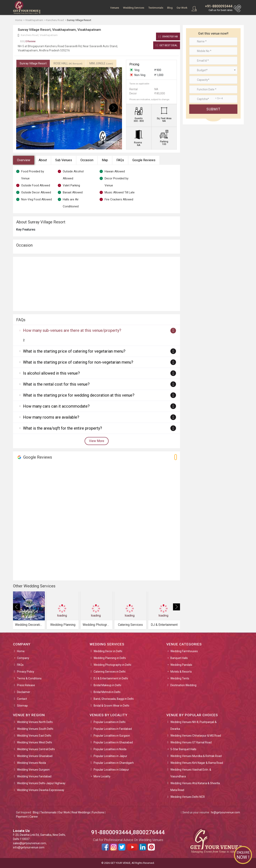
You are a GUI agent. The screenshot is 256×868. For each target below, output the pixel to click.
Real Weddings (81, 812)
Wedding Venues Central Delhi (36, 749)
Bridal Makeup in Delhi (107, 685)
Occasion (87, 160)
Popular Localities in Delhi (109, 722)
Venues (115, 8)
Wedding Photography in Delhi (112, 665)
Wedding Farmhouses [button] (184, 651)
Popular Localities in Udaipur (111, 770)
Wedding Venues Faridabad (34, 776)
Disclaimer (24, 692)
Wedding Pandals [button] (181, 665)
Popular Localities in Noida (110, 749)
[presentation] (25, 108)
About (43, 160)
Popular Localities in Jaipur (110, 756)
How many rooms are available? (51, 417)
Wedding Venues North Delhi (35, 722)
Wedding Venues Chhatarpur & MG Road (196, 736)
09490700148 (168, 36)
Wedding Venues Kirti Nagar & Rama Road (197, 763)
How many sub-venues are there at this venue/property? (72, 330)
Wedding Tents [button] (180, 678)
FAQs (120, 160)
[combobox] (213, 70)
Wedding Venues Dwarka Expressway (41, 790)
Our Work (182, 8)
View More (97, 441)
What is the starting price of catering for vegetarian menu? (74, 351)
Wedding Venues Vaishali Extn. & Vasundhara (191, 773)
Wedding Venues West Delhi (34, 742)
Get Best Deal (167, 45)
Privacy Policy (26, 672)
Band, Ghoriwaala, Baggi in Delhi (114, 699)
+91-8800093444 (219, 6)
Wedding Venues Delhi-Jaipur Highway (41, 783)
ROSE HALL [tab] (68, 63)
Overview (24, 160)
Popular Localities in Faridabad (113, 729)
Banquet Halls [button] (179, 658)
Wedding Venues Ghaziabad (35, 756)
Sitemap (22, 706)
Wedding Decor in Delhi (108, 651)
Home (21, 651)
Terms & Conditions (29, 678)
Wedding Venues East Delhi (34, 736)
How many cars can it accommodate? (56, 406)
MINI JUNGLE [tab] (101, 63)
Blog (170, 8)
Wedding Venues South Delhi (35, 729)
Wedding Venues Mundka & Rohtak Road (196, 756)
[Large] (213, 99)
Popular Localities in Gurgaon (112, 736)
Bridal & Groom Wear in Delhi (111, 706)
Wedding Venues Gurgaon (33, 770)
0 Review (28, 41)
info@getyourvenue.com (29, 847)
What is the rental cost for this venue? (56, 384)
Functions (98, 812)
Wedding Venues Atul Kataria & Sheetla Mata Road (195, 787)
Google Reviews (144, 160)
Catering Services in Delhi (109, 672)
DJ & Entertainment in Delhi (111, 678)
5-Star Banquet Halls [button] (183, 749)
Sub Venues (64, 160)
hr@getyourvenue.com (225, 812)
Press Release (26, 685)
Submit (213, 109)
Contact (22, 699)
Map (105, 160)
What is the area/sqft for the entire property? (62, 428)
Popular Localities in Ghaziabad (113, 742)
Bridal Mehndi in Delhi (107, 692)
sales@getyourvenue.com (29, 843)
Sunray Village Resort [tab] (33, 63)
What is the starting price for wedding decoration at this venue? (79, 395)
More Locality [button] (102, 776)
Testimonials (156, 8)
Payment (22, 817)
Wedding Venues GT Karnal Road (191, 742)
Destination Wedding (183, 685)
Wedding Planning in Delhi (110, 658)
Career (34, 817)
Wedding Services (134, 8)
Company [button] (23, 658)
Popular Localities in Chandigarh (114, 763)
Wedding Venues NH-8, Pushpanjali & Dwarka (193, 725)
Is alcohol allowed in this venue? (51, 373)
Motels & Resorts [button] (181, 672)
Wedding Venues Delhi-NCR (188, 797)
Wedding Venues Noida (31, 763)
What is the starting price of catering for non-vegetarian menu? (78, 362)
